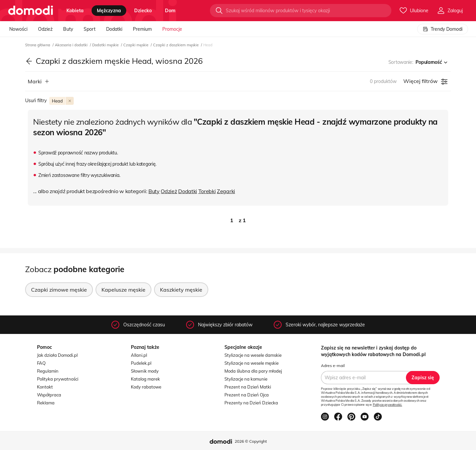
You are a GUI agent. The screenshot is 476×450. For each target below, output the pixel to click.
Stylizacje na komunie (246, 379)
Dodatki (114, 29)
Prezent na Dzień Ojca (247, 395)
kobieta (75, 11)
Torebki (207, 191)
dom (170, 11)
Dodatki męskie (106, 45)
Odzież (45, 29)
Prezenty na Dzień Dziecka (251, 403)
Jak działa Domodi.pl (57, 355)
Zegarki (226, 191)
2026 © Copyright (251, 441)
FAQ (41, 363)
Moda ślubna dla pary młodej (253, 371)
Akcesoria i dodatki (72, 45)
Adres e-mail (333, 366)
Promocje (172, 29)
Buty (68, 29)
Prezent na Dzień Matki (248, 387)
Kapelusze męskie (123, 290)
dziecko (143, 11)
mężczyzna (109, 11)
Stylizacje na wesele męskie (252, 363)
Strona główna (38, 45)
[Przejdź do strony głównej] (31, 11)
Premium (142, 29)
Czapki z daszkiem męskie (176, 45)
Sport (90, 29)
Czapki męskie (136, 45)
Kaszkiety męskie (181, 290)
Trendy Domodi (443, 29)
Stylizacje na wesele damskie (253, 355)
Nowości (18, 29)
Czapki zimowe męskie (59, 290)
